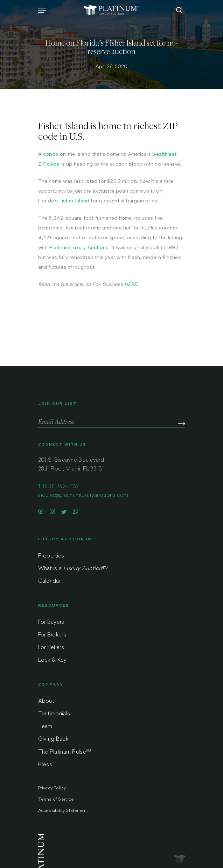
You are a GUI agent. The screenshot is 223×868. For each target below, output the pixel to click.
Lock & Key (53, 660)
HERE (131, 284)
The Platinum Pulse (65, 752)
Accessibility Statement (63, 811)
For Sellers (51, 648)
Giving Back (53, 739)
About (46, 702)
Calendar (49, 582)
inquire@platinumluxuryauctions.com (83, 496)
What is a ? (73, 569)
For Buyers (51, 623)
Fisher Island (75, 201)
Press (45, 765)
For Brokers (52, 635)
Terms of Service (56, 800)
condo (51, 154)
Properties (51, 556)
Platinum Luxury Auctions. (80, 247)
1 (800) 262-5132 (59, 487)
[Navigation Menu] (42, 10)
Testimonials (54, 714)
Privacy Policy (52, 788)
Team (45, 727)
